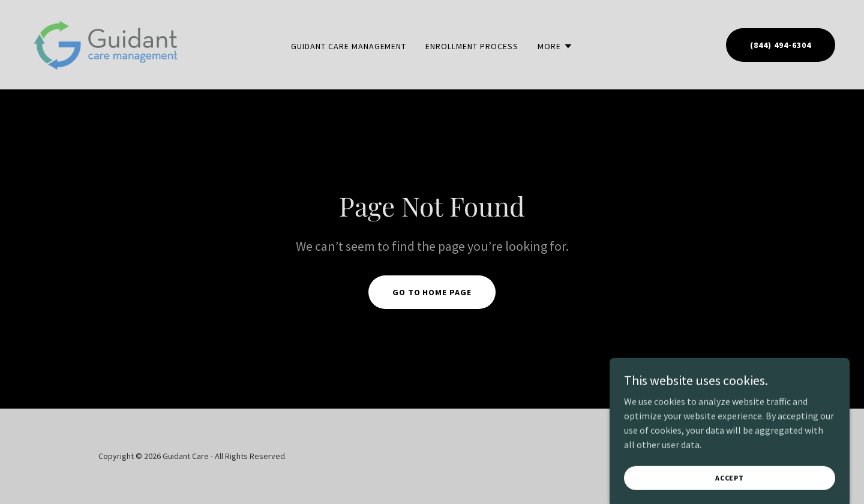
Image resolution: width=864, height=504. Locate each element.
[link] (106, 43)
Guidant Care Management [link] (349, 46)
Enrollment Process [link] (472, 46)
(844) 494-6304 (781, 45)
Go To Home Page (432, 292)
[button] (555, 46)
